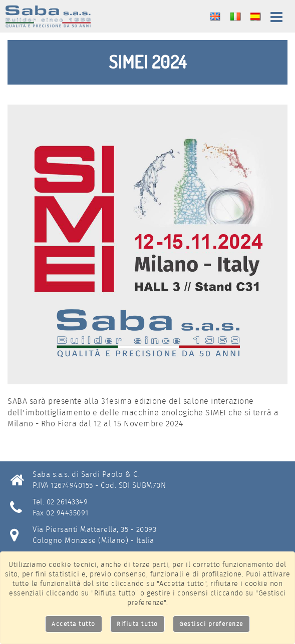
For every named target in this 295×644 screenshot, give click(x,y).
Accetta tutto (74, 624)
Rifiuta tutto (137, 624)
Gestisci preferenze (211, 624)
